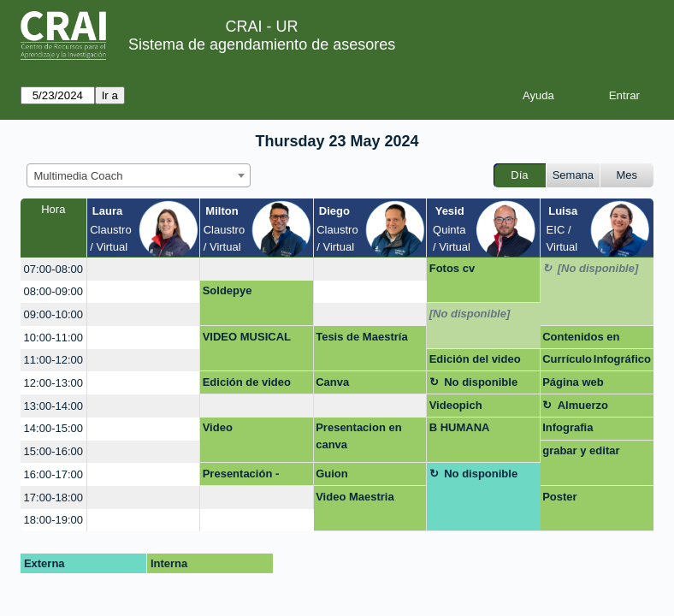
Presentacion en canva (358, 436)
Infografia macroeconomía (585, 430)
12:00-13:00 (53, 383)
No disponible (481, 382)
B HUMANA (460, 427)
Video (218, 427)
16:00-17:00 (53, 474)
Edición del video (475, 359)
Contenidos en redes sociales (581, 340)
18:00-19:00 (53, 520)
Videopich (456, 405)
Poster (559, 497)
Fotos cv (452, 268)
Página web (573, 382)
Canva (332, 382)
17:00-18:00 (53, 498)
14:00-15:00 (53, 428)
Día (519, 175)
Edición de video (247, 382)
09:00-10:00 (53, 314)
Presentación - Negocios (241, 477)
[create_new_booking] (144, 269)
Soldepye (228, 290)
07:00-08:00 (53, 269)
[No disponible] (598, 268)
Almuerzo (583, 405)
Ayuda (538, 95)
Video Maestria (355, 497)
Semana (573, 175)
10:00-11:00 (53, 338)
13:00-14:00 (53, 406)
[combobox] (139, 175)
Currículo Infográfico (597, 359)
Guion (332, 474)
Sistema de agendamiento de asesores (262, 44)
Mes (627, 175)
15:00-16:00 (53, 451)
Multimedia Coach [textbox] (79, 176)
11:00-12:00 (53, 360)
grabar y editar (581, 450)
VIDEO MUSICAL (247, 337)
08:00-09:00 (53, 291)
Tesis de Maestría (361, 337)
